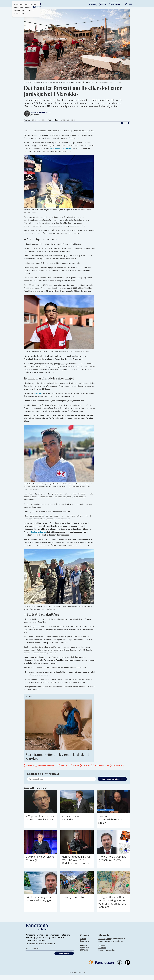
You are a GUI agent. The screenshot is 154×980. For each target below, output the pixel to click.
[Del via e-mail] (128, 123)
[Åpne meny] (130, 4)
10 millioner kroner (38, 532)
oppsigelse (119, 946)
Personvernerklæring (107, 955)
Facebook (102, 950)
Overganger (115, 4)
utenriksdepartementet (51, 766)
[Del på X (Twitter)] (125, 123)
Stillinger (92, 4)
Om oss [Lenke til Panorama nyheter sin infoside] (83, 943)
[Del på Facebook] (122, 123)
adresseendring (104, 946)
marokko (96, 766)
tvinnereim (31, 770)
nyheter (84, 766)
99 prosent (38, 393)
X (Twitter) (102, 953)
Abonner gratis (104, 943)
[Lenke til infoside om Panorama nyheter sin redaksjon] (85, 947)
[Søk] (126, 4)
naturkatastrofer (114, 766)
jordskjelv (31, 766)
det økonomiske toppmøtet (61, 148)
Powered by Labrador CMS (77, 977)
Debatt (103, 4)
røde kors (71, 766)
